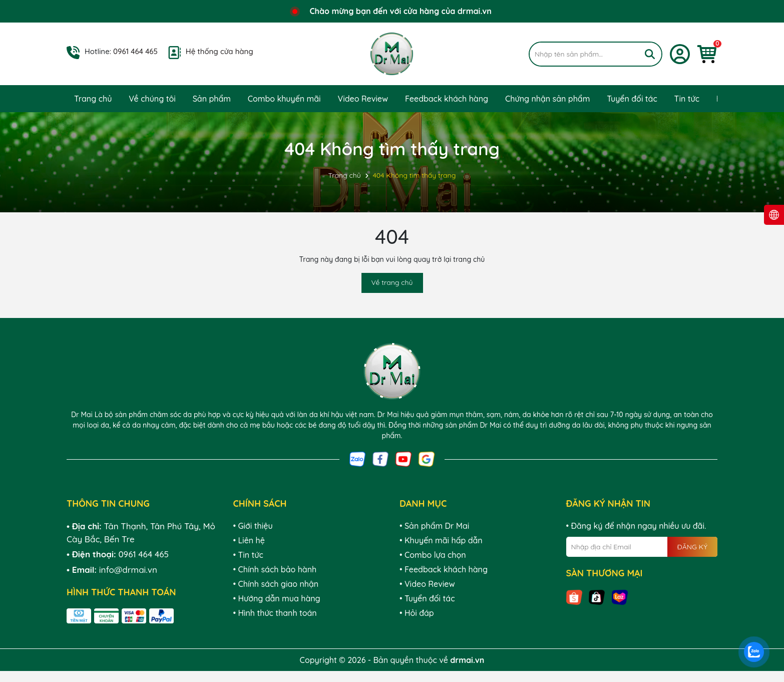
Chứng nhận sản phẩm (547, 99)
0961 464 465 (135, 51)
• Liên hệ (249, 540)
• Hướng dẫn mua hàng (277, 598)
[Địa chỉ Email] (642, 547)
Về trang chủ (392, 282)
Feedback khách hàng (447, 99)
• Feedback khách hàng (444, 569)
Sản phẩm (212, 99)
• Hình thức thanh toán (275, 613)
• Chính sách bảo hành (275, 569)
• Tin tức (248, 555)
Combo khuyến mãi (284, 99)
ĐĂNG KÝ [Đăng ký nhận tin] (692, 547)
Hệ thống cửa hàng (220, 51)
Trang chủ (93, 99)
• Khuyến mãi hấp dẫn (441, 540)
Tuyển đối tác (632, 99)
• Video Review (427, 584)
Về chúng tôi (152, 99)
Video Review (363, 99)
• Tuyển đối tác (427, 598)
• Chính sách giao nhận (276, 584)
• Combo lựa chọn (433, 555)
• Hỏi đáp (417, 613)
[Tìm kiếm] (650, 54)
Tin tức (687, 99)
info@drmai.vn (128, 570)
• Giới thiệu (253, 526)
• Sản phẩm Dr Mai (434, 526)
